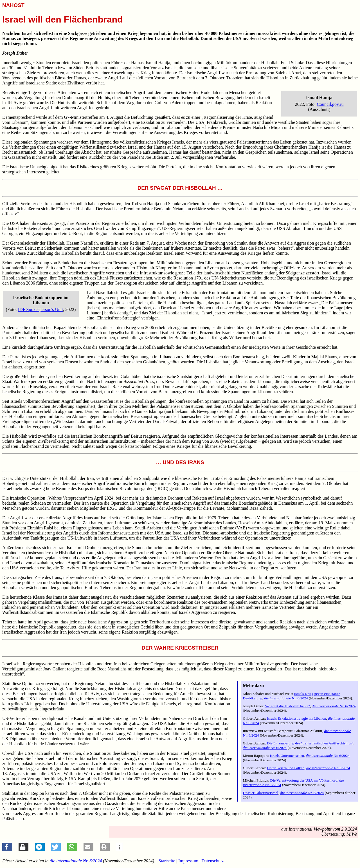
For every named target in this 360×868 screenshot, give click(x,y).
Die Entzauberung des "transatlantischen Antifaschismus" (310, 743)
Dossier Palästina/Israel (261, 793)
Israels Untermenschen (287, 756)
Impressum (188, 861)
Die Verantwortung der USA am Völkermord (304, 780)
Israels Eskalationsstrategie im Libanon (296, 718)
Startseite (167, 861)
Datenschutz (212, 861)
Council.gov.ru (330, 104)
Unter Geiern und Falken (286, 768)
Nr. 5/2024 (302, 793)
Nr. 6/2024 (286, 698)
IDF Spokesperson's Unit (40, 309)
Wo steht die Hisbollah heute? (288, 706)
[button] (7, 847)
